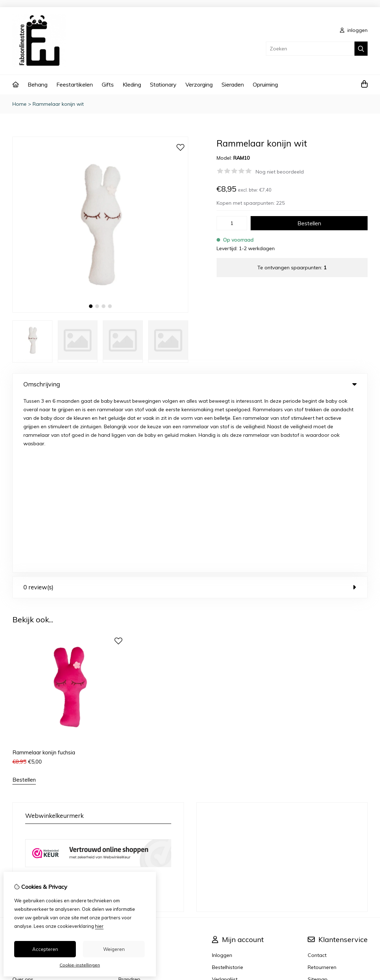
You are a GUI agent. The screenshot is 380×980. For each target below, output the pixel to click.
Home (19, 104)
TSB (364, 896)
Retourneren (322, 790)
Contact (317, 778)
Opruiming (265, 84)
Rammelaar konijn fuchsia (44, 575)
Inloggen (222, 778)
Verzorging (199, 84)
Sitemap (318, 802)
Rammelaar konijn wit (58, 104)
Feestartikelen (75, 84)
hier (99, 926)
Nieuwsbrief (226, 814)
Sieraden (233, 84)
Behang (38, 84)
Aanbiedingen (135, 790)
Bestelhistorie (228, 790)
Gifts (108, 84)
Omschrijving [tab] (190, 384)
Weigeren (114, 949)
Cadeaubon (132, 778)
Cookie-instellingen (80, 965)
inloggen (354, 30)
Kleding (132, 84)
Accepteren (45, 949)
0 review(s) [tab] (190, 410)
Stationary (163, 84)
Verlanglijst (225, 802)
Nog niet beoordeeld (280, 172)
